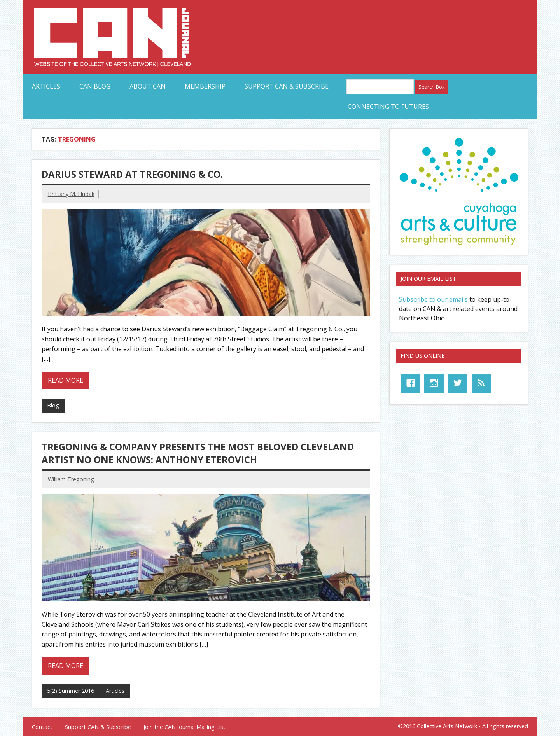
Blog (53, 405)
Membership (205, 86)
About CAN (148, 86)
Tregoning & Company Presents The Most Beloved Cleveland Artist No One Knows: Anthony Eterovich (198, 453)
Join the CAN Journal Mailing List (185, 727)
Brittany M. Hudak (71, 194)
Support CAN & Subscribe (287, 86)
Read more (66, 380)
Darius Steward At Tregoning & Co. (132, 174)
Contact (42, 727)
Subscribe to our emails (433, 299)
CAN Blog (95, 86)
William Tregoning (71, 479)
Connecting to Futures (388, 107)
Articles (46, 86)
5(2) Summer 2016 (71, 691)
